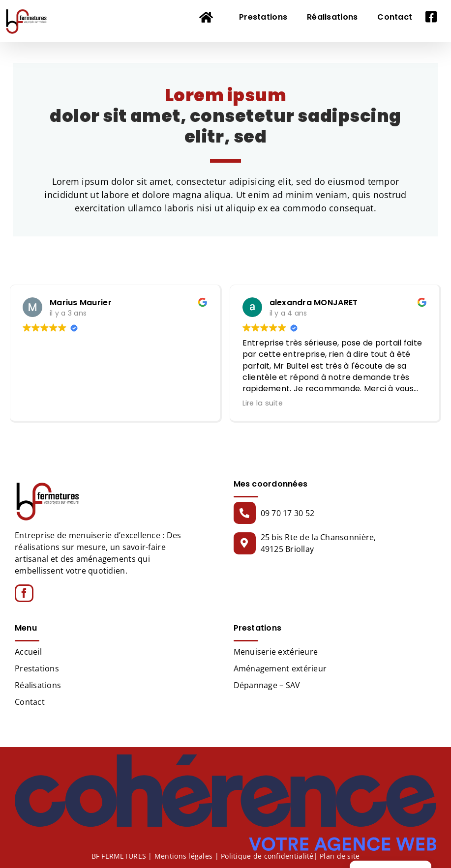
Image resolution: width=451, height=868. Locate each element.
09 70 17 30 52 (288, 513)
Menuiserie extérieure (276, 652)
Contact (30, 702)
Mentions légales (183, 855)
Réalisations (38, 685)
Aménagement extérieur (280, 668)
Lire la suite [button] (263, 403)
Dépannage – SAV (267, 685)
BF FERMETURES (119, 855)
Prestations (37, 668)
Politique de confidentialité (267, 855)
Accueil (28, 652)
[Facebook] (24, 593)
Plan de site (340, 855)
